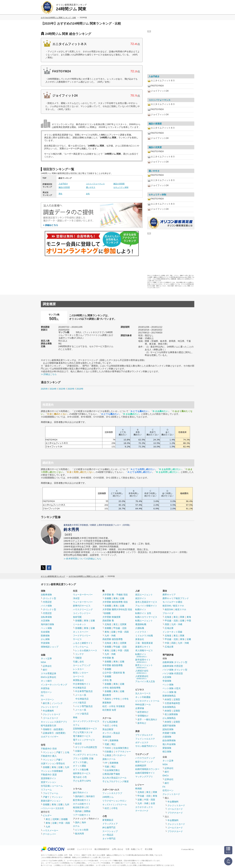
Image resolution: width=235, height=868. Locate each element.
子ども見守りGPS (82, 781)
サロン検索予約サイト (146, 746)
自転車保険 (46, 617)
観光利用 (80, 834)
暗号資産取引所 (49, 726)
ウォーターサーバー (83, 595)
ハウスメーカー (51, 830)
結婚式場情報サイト (145, 773)
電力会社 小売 (80, 777)
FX (42, 696)
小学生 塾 (107, 680)
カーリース (78, 676)
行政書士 (109, 752)
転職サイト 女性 (143, 613)
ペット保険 (46, 628)
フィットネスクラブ (112, 793)
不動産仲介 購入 (49, 756)
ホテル (76, 826)
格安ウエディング (144, 762)
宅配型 (78, 658)
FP (106, 740)
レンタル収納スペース (86, 650)
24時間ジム (108, 797)
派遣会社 (140, 639)
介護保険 (167, 737)
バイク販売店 (80, 703)
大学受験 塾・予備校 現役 (115, 595)
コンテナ (80, 654)
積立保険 (167, 752)
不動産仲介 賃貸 (49, 775)
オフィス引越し (81, 762)
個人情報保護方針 (102, 849)
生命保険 (45, 632)
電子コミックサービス (84, 740)
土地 (67, 752)
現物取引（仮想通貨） (54, 729)
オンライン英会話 (111, 733)
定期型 (177, 699)
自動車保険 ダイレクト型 (175, 662)
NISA (43, 662)
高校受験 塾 (108, 621)
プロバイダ (168, 613)
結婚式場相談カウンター (147, 769)
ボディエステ (142, 742)
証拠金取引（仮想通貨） (55, 733)
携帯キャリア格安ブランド (176, 598)
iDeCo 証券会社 (49, 677)
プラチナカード (175, 813)
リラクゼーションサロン (114, 801)
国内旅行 (80, 796)
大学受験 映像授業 (111, 617)
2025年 (44, 389)
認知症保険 (168, 729)
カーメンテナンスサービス (86, 721)
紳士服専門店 (109, 827)
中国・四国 (64, 823)
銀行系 (46, 703)
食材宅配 (77, 617)
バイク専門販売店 (84, 706)
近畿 (60, 767)
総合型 (78, 744)
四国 (167, 624)
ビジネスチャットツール (147, 701)
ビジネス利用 (82, 830)
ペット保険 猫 (169, 692)
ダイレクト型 (49, 598)
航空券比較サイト (82, 800)
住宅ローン (46, 692)
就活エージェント (144, 595)
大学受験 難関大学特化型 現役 (117, 609)
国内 (77, 822)
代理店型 (47, 602)
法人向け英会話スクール (114, 778)
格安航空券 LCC (81, 807)
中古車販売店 (80, 688)
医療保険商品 (169, 696)
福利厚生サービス (82, 773)
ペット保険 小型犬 (172, 688)
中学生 (117, 699)
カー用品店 (108, 835)
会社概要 (71, 849)
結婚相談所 (141, 765)
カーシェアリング (82, 665)
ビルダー (47, 815)
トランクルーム (81, 647)
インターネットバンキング (54, 685)
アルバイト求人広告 (145, 681)
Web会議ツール (143, 704)
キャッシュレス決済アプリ (54, 722)
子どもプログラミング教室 (116, 781)
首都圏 (46, 767)
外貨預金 (45, 688)
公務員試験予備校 (111, 774)
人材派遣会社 (142, 677)
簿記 (113, 744)
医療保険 (45, 636)
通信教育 (107, 695)
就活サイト (141, 598)
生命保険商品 (169, 707)
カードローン (47, 699)
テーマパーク (142, 811)
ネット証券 (46, 658)
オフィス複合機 (81, 770)
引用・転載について (134, 849)
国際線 (87, 811)
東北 (48, 819)
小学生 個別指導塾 (111, 688)
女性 (88, 194)
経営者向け (143, 712)
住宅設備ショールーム (52, 786)
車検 (75, 717)
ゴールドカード (51, 718)
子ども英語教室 (110, 722)
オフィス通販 (80, 766)
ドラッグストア (110, 824)
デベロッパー (49, 834)
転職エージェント (144, 621)
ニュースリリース (85, 849)
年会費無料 (48, 711)
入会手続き (63, 184)
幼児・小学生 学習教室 (114, 706)
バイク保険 (46, 606)
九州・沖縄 (110, 636)
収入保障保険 (171, 714)
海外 (84, 822)
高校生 (108, 699)
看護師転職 (141, 624)
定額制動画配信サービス (85, 729)
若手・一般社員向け (147, 719)
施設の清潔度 (119, 184)
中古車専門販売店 (84, 691)
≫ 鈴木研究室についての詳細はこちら (83, 559)
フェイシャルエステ (145, 739)
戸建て (59, 752)
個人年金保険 (169, 744)
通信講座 (107, 737)
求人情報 (149, 849)
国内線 (78, 811)
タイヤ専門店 (109, 839)
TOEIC (108, 748)
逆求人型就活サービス (146, 602)
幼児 (107, 726)
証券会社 (47, 666)
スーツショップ (110, 831)
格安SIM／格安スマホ (173, 606)
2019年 (80, 389)
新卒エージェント (144, 666)
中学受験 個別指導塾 (113, 665)
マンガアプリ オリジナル (85, 755)
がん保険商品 (169, 718)
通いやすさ (91, 187)
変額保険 (167, 748)
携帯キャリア (169, 595)
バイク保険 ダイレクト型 (175, 670)
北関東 (56, 819)
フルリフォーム (51, 793)
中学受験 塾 (108, 658)
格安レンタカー (81, 673)
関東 (155, 792)
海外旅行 (90, 796)
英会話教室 (108, 729)
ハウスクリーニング (83, 609)
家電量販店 (108, 820)
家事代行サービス (82, 606)
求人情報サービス (144, 650)
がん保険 (45, 639)
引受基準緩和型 (172, 703)
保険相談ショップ (50, 647)
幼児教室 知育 (109, 710)
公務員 (108, 755)
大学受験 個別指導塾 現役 (115, 602)
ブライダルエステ (144, 735)
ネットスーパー (81, 632)
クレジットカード (50, 707)
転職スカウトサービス (146, 617)
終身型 (168, 699)
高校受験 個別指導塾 (113, 639)
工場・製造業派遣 (144, 643)
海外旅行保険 (47, 624)
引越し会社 (78, 662)
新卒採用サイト (143, 661)
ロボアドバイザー (50, 737)
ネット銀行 (46, 681)
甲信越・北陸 (120, 628)
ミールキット (80, 624)
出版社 (78, 751)
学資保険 (45, 643)
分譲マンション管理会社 (53, 763)
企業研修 (140, 708)
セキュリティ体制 (121, 187)
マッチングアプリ (144, 777)
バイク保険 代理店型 (173, 673)
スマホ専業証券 (49, 673)
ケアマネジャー (123, 752)
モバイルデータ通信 (172, 602)
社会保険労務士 (121, 748)
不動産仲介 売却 (49, 749)
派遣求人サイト (143, 647)
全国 (153, 803)
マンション (48, 752)
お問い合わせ (118, 849)
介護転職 (140, 628)
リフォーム (46, 790)
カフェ (76, 725)
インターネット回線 (172, 632)
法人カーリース (143, 693)
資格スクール (109, 759)
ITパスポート (120, 755)
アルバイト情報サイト (146, 606)
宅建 (107, 744)
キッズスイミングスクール (115, 805)
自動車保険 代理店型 (173, 666)
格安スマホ (181, 609)
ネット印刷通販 (143, 697)
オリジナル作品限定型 (86, 747)
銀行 (45, 670)
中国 (189, 621)
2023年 (62, 389)
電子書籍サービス (82, 736)
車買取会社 (78, 680)
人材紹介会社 (142, 672)
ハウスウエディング (145, 758)
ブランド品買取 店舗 (83, 758)
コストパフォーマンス (95, 184)
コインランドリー (82, 613)
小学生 (125, 699)
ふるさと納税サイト (83, 643)
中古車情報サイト (82, 684)
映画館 (139, 788)
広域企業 (169, 628)
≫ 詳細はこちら (49, 374)
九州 (67, 767)
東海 (54, 767)
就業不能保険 (169, 726)
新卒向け (142, 723)
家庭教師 (107, 703)
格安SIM (169, 609)
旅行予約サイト (81, 793)
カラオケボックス (144, 807)
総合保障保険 (169, 740)
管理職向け (143, 716)
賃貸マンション (49, 782)
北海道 (108, 624)
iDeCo (166, 776)
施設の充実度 (64, 187)
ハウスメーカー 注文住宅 (52, 808)
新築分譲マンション (51, 801)
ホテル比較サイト (82, 804)
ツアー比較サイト (82, 815)
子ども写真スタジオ (83, 732)
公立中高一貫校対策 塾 (114, 673)
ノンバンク (57, 703)
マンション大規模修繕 (52, 771)
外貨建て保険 (169, 733)
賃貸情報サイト (49, 778)
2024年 (53, 389)
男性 (60, 194)
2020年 (71, 389)
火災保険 (45, 621)
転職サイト (141, 609)
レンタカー (78, 669)
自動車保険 (46, 595)
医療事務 (114, 740)
